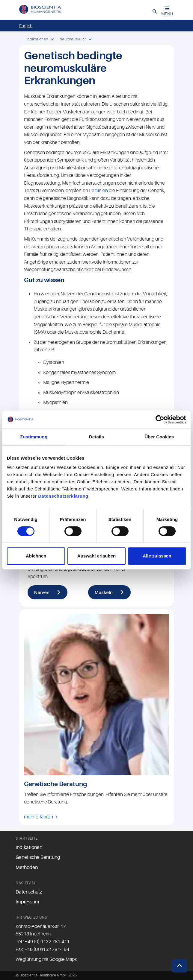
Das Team (25, 883)
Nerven (42, 592)
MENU (167, 11)
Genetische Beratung (38, 857)
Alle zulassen (157, 556)
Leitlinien (98, 191)
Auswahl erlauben (96, 556)
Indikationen (29, 847)
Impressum (27, 902)
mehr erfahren (39, 817)
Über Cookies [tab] (159, 437)
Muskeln (104, 592)
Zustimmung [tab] (34, 437)
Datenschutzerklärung (63, 496)
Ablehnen (36, 556)
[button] (155, 11)
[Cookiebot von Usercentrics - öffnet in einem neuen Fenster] (160, 420)
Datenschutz (29, 892)
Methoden (27, 867)
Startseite (27, 838)
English (26, 26)
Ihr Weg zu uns (31, 917)
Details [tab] (96, 437)
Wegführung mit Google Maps (46, 959)
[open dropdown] (52, 39)
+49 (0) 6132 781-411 (47, 942)
